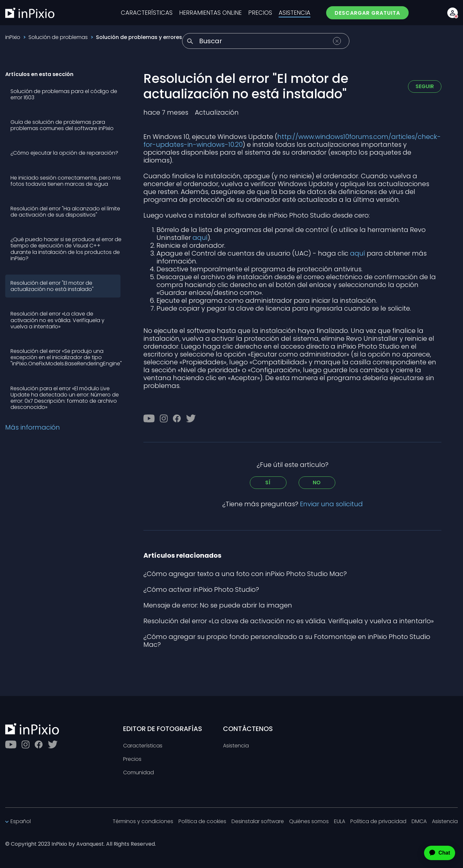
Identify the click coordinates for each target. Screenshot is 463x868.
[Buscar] (266, 41)
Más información (33, 427)
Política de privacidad (378, 822)
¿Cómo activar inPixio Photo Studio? (201, 589)
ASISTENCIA (295, 13)
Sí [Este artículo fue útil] (268, 482)
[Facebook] (177, 418)
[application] (434, 853)
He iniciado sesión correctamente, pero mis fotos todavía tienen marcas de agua (66, 181)
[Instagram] (164, 418)
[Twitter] (191, 418)
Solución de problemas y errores (139, 37)
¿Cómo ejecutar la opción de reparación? (64, 153)
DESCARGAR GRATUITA (367, 13)
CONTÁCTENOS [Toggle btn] (248, 729)
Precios (132, 759)
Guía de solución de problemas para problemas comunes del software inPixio (62, 125)
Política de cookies (202, 822)
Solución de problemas (58, 37)
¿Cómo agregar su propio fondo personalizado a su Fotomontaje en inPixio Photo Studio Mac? (287, 641)
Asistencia (236, 746)
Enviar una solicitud (331, 504)
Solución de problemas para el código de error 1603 (64, 94)
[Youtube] (149, 418)
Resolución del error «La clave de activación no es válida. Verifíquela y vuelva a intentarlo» (57, 320)
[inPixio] (30, 13)
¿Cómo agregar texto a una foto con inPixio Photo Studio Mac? (245, 574)
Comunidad (139, 773)
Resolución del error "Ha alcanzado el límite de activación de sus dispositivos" (65, 212)
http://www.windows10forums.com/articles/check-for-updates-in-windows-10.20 (292, 141)
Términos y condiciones (143, 822)
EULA (340, 822)
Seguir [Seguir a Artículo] (425, 86)
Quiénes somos (309, 822)
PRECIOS (260, 13)
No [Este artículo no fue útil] (317, 482)
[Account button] (453, 13)
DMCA (419, 822)
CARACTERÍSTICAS (147, 13)
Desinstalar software (258, 822)
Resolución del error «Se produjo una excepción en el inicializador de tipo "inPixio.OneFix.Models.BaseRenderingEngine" (66, 357)
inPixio (13, 37)
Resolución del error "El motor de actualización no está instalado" (52, 286)
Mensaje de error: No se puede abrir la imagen (218, 605)
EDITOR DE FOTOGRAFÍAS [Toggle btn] (163, 729)
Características (143, 746)
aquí (200, 238)
